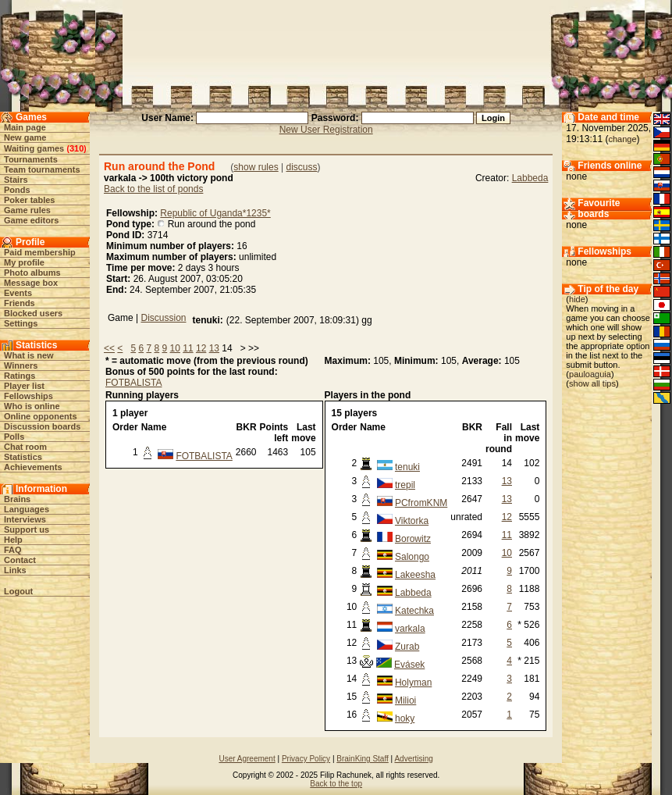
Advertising (413, 759)
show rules (256, 167)
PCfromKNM (421, 503)
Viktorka (412, 521)
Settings (21, 323)
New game (25, 137)
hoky (405, 718)
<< (109, 348)
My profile (24, 262)
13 (214, 348)
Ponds (17, 190)
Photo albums (32, 273)
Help (13, 540)
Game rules (27, 210)
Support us (27, 529)
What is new (29, 355)
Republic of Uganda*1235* (215, 213)
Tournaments (31, 159)
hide (577, 299)
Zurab (407, 647)
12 (201, 348)
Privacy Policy (306, 759)
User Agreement (247, 759)
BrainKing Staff (363, 759)
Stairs (16, 180)
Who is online (32, 406)
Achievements (33, 467)
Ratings (20, 376)
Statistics (23, 457)
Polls (14, 437)
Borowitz (413, 539)
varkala (410, 629)
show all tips (592, 383)
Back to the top (336, 784)
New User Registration (326, 130)
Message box (31, 283)
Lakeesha (415, 575)
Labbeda (530, 178)
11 (188, 348)
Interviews (25, 519)
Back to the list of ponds (153, 189)
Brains (17, 499)
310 (76, 148)
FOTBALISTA (133, 383)
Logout (18, 591)
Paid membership (40, 252)
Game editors (31, 220)
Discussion (163, 318)
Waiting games (34, 148)
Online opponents (41, 416)
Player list (24, 386)
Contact (20, 560)
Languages (27, 509)
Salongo (412, 557)
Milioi (405, 701)
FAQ (13, 550)
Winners (21, 365)
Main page (25, 127)
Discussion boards (42, 426)
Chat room (25, 447)
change (622, 139)
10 (175, 348)
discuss (301, 167)
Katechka (414, 611)
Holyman (413, 683)
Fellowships (28, 396)
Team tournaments (42, 169)
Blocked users (33, 313)
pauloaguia (590, 374)
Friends (20, 303)
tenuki (407, 467)
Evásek (409, 665)
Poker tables (29, 200)
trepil (405, 485)
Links (15, 570)
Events (18, 293)
